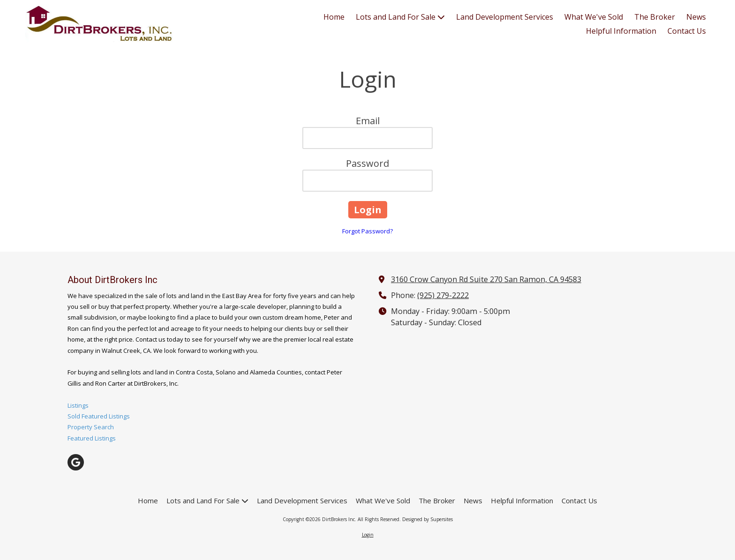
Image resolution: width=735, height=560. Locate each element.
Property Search (91, 427)
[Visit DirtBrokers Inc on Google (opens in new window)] (76, 462)
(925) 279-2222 (443, 295)
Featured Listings (92, 438)
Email (368, 121)
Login (368, 535)
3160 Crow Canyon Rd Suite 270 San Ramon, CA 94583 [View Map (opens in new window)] (486, 279)
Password (367, 163)
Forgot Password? (367, 231)
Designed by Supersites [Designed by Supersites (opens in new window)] (427, 519)
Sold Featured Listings (99, 416)
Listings (78, 405)
